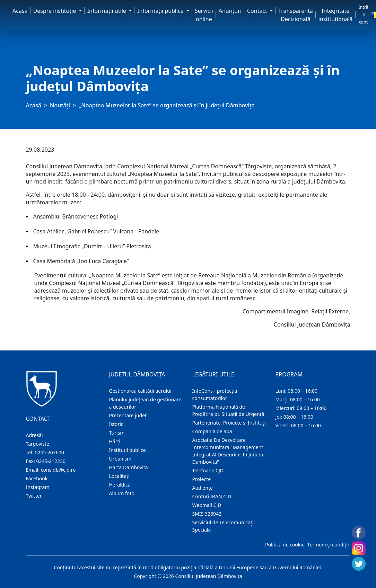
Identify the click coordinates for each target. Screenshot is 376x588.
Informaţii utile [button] (107, 11)
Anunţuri (230, 11)
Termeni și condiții (328, 545)
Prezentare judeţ (128, 415)
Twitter (34, 496)
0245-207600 (49, 452)
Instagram (38, 487)
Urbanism (120, 459)
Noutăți (60, 105)
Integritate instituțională (336, 15)
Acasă (20, 11)
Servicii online (204, 15)
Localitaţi (119, 476)
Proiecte (202, 479)
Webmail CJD (207, 505)
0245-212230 (51, 461)
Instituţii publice (128, 450)
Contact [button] (258, 11)
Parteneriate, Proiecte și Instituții (230, 423)
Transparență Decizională (296, 15)
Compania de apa (212, 431)
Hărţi (115, 441)
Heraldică (120, 485)
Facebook (37, 478)
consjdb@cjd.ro (58, 470)
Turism (117, 433)
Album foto (122, 493)
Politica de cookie (285, 545)
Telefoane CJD (208, 470)
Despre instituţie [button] (55, 11)
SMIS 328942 (207, 514)
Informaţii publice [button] (161, 11)
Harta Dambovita (129, 467)
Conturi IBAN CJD (212, 496)
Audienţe (203, 488)
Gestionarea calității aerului (140, 391)
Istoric (116, 424)
